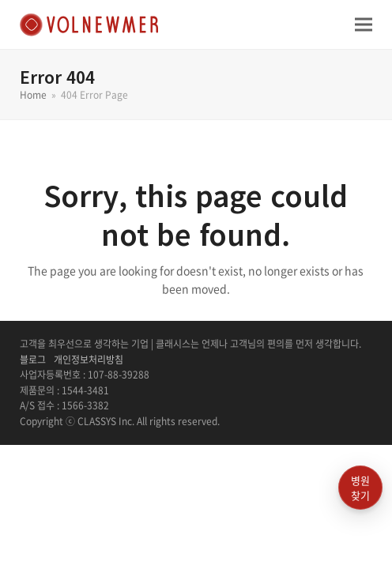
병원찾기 (360, 488)
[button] (364, 24)
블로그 (33, 360)
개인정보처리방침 (89, 360)
